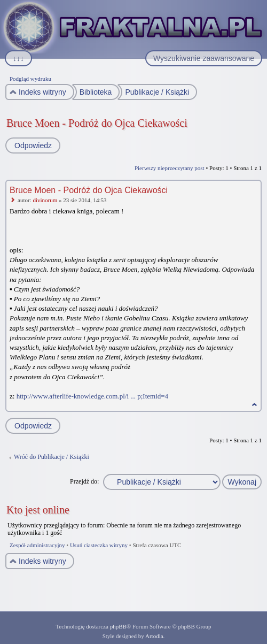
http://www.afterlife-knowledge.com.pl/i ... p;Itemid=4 (92, 396)
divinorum (45, 200)
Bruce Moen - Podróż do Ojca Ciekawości (97, 123)
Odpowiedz (33, 145)
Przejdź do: (84, 481)
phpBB (118, 626)
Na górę (254, 405)
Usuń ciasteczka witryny (99, 545)
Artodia (154, 636)
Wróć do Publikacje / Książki (52, 457)
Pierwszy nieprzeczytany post (170, 168)
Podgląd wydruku (30, 79)
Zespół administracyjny (37, 545)
